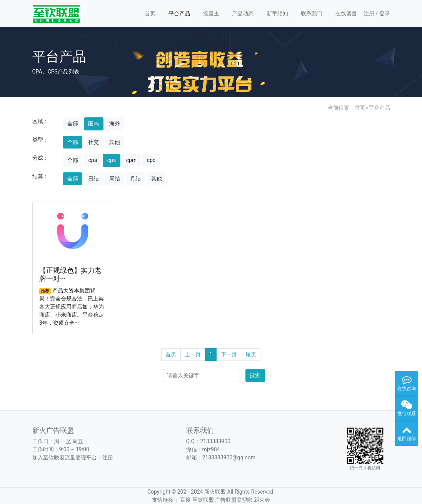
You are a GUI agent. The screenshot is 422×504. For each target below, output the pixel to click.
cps (112, 160)
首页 (150, 13)
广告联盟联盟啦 (234, 500)
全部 (73, 123)
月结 (135, 179)
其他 (115, 142)
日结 (93, 179)
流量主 (211, 13)
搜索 (255, 375)
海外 (115, 123)
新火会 (262, 500)
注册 (369, 13)
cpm (131, 160)
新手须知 (277, 13)
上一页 (193, 354)
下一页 (229, 354)
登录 (385, 13)
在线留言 (346, 13)
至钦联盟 (203, 500)
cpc (151, 160)
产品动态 (243, 13)
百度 (185, 500)
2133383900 (215, 441)
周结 (115, 179)
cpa (93, 160)
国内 (93, 123)
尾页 (251, 354)
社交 (93, 142)
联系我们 (312, 13)
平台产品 (179, 13)
